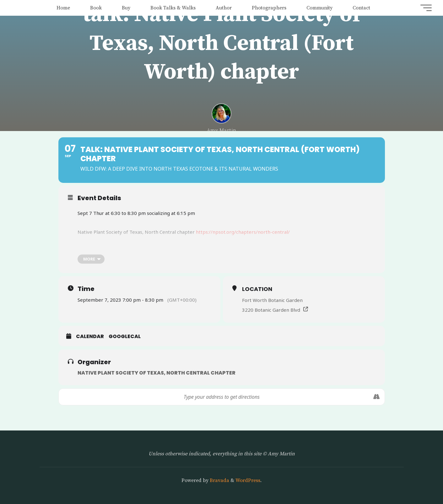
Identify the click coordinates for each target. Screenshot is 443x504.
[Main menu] (425, 8)
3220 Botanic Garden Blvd (271, 310)
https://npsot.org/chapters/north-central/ (243, 232)
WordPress (248, 480)
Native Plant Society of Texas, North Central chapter (157, 373)
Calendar (90, 336)
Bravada (219, 480)
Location (257, 289)
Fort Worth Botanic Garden (272, 300)
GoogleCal (125, 336)
